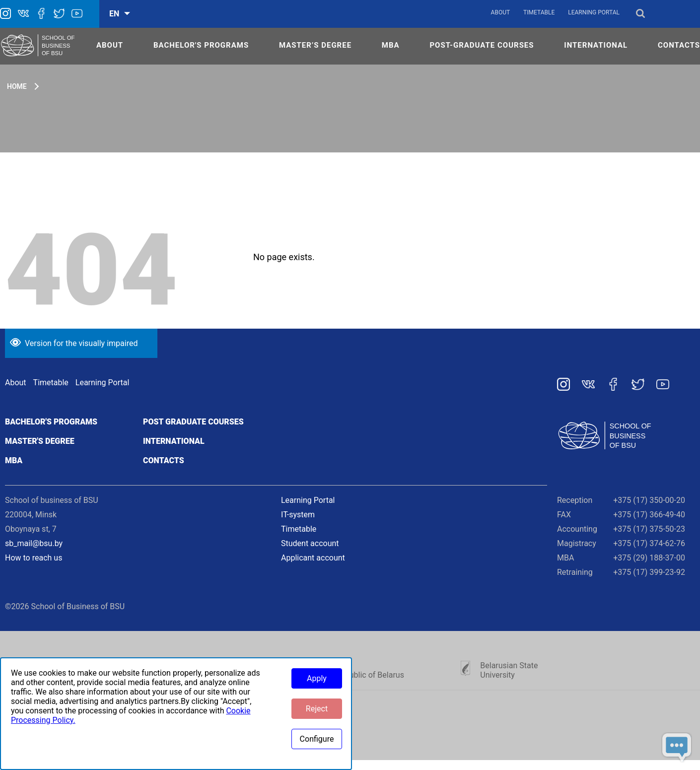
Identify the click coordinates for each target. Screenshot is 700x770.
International (174, 441)
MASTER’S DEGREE (315, 45)
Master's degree (40, 441)
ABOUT (110, 45)
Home (17, 86)
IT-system (298, 515)
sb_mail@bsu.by (34, 543)
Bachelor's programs (51, 422)
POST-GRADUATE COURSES (482, 45)
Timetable (539, 12)
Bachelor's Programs (201, 45)
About (501, 12)
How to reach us (34, 558)
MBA (391, 45)
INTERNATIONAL (596, 45)
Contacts (164, 460)
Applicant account (313, 558)
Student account (310, 543)
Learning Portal (594, 12)
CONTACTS (679, 45)
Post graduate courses (193, 422)
